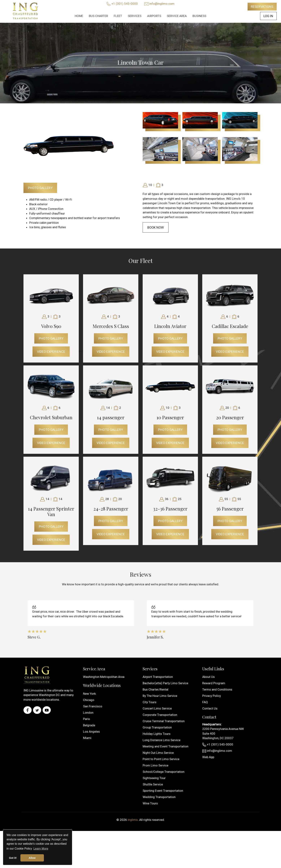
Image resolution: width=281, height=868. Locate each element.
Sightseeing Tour (154, 778)
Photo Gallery (40, 188)
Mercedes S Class (111, 326)
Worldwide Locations (102, 685)
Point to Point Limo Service (161, 759)
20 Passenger (230, 417)
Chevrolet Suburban (51, 417)
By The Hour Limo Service (160, 696)
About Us (208, 677)
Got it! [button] (13, 858)
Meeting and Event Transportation (166, 746)
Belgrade (89, 725)
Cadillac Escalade (230, 326)
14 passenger (111, 417)
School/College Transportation (164, 772)
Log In (268, 16)
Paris (87, 719)
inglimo (133, 820)
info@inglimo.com (162, 4)
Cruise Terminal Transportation (164, 721)
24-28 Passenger (111, 509)
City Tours (150, 702)
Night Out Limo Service (158, 753)
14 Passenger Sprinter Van (51, 511)
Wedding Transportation (159, 797)
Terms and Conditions (217, 689)
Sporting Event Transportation (163, 791)
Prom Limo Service (155, 765)
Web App (208, 757)
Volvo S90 (51, 326)
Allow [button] (32, 858)
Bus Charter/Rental (155, 689)
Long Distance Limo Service (162, 740)
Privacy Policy (212, 696)
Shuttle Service (153, 784)
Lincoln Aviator (170, 326)
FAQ (205, 702)
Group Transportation (157, 727)
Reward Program (214, 683)
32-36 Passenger (170, 509)
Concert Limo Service (157, 708)
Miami (87, 738)
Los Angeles (91, 732)
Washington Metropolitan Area (104, 677)
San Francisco (93, 706)
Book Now (156, 227)
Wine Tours (150, 803)
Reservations (262, 7)
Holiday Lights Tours (157, 734)
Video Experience (51, 352)
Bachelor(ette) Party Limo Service (165, 683)
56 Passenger (230, 509)
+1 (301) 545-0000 (125, 4)
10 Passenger (170, 417)
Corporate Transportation (160, 715)
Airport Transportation (158, 677)
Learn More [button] (41, 849)
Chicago (89, 700)
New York (89, 694)
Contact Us (210, 708)
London (88, 713)
